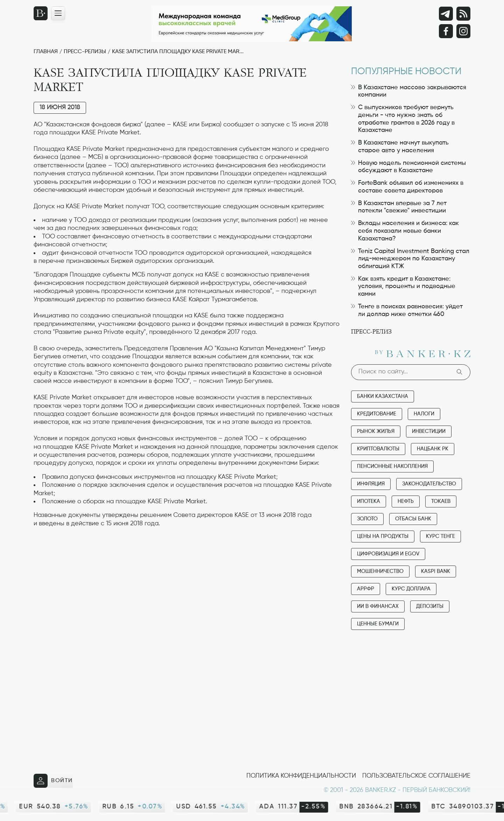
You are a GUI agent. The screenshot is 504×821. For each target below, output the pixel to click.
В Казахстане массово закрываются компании (409, 91)
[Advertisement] (187, 550)
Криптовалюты (378, 449)
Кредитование (377, 414)
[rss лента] (463, 14)
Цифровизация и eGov (388, 554)
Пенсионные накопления (392, 466)
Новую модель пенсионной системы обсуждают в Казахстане (408, 167)
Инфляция (371, 484)
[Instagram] (463, 31)
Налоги (424, 414)
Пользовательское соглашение (416, 776)
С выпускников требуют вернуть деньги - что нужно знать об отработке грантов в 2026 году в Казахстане (403, 119)
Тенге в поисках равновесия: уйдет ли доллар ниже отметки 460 (407, 310)
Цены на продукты (383, 536)
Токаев (441, 501)
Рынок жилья (376, 431)
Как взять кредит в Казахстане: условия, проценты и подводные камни (403, 286)
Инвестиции (429, 431)
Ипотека (369, 501)
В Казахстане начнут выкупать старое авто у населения (400, 147)
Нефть (406, 501)
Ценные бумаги (378, 624)
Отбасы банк (413, 519)
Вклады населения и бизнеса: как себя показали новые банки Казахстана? (405, 231)
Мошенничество (380, 571)
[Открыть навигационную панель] (58, 13)
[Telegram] (446, 14)
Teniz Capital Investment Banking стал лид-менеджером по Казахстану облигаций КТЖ (410, 259)
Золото (367, 519)
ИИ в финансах (378, 606)
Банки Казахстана (383, 396)
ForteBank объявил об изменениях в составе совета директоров (407, 187)
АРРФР (366, 589)
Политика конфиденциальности (301, 776)
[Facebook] (446, 31)
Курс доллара (411, 589)
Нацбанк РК (433, 449)
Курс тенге (440, 536)
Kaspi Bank (436, 571)
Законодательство (429, 484)
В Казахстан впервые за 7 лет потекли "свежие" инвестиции (399, 207)
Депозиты (430, 606)
